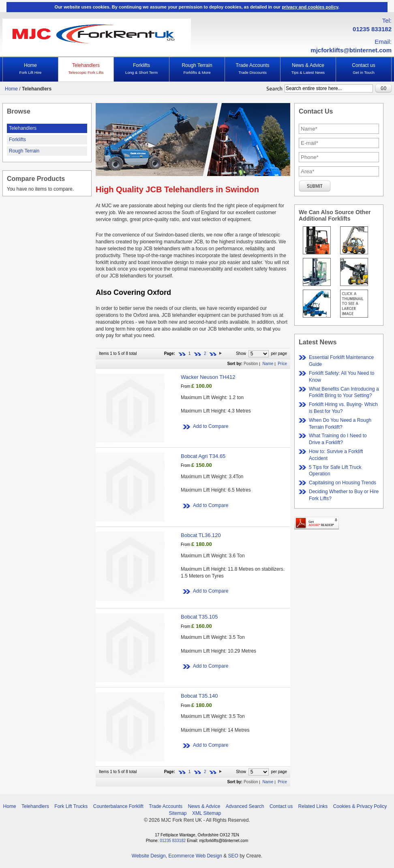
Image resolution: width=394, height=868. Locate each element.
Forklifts (141, 69)
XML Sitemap (207, 813)
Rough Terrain (197, 69)
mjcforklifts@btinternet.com (351, 50)
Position (251, 364)
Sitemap (178, 813)
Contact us (364, 69)
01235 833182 (372, 29)
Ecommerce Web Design (195, 856)
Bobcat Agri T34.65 (203, 456)
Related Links (313, 806)
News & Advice (308, 69)
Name (268, 364)
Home (30, 69)
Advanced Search (245, 806)
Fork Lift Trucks (71, 806)
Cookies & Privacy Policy (360, 806)
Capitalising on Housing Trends (343, 483)
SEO (233, 856)
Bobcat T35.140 (199, 696)
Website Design (149, 856)
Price (282, 364)
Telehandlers (86, 69)
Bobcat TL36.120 (201, 535)
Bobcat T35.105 (199, 617)
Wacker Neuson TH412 (208, 377)
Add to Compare (211, 426)
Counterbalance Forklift (118, 806)
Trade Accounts (253, 69)
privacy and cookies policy (310, 7)
